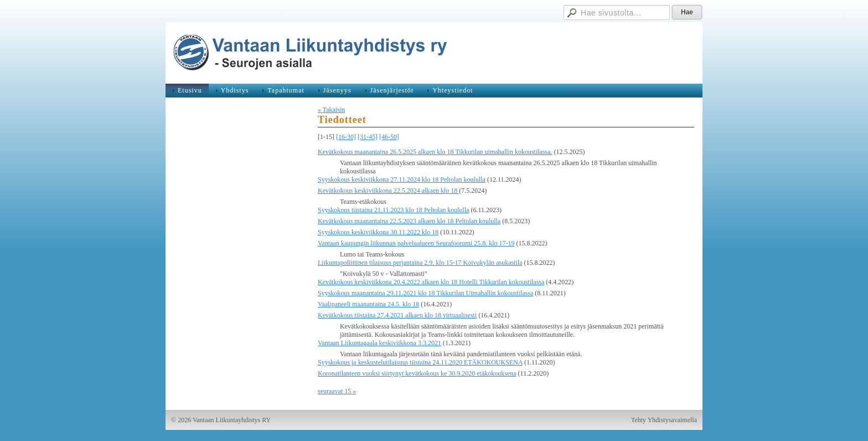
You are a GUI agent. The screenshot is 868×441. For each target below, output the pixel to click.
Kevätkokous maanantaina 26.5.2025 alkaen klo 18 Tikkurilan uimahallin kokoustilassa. (435, 152)
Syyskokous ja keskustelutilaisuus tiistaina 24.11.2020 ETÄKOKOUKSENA (420, 362)
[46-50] (389, 137)
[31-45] (368, 137)
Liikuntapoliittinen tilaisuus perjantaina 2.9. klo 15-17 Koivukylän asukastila (420, 263)
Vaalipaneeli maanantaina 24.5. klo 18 (368, 304)
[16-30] (346, 137)
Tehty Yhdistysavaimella (664, 420)
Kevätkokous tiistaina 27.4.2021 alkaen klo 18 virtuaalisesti (397, 315)
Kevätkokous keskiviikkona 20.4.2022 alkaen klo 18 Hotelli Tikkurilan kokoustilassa (431, 282)
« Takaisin (331, 110)
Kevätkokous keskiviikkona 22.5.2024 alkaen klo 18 (388, 191)
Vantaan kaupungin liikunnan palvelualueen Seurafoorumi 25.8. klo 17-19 (416, 243)
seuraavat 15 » (337, 391)
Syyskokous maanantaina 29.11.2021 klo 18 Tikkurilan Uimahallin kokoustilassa (425, 293)
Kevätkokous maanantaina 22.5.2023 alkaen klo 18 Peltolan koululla (409, 221)
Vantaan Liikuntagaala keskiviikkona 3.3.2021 (379, 343)
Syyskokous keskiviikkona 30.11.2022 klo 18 (378, 232)
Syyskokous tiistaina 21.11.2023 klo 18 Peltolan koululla (394, 210)
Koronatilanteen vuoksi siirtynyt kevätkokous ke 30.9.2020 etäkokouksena (417, 373)
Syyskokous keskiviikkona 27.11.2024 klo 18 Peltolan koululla (402, 180)
